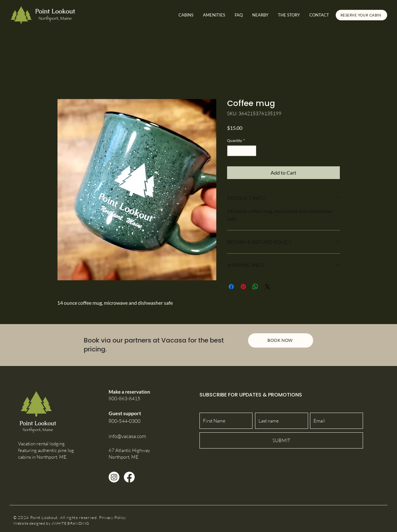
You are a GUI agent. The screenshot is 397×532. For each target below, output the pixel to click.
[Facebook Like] (346, 518)
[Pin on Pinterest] (243, 287)
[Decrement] (232, 151)
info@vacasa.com (127, 436)
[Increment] (252, 151)
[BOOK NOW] (281, 340)
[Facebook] (129, 477)
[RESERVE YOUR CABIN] (361, 15)
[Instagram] (114, 477)
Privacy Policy (113, 517)
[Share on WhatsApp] (255, 287)
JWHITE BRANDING (70, 523)
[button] (260, 15)
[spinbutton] (242, 151)
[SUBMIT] (281, 440)
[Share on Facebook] (231, 287)
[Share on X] (267, 287)
